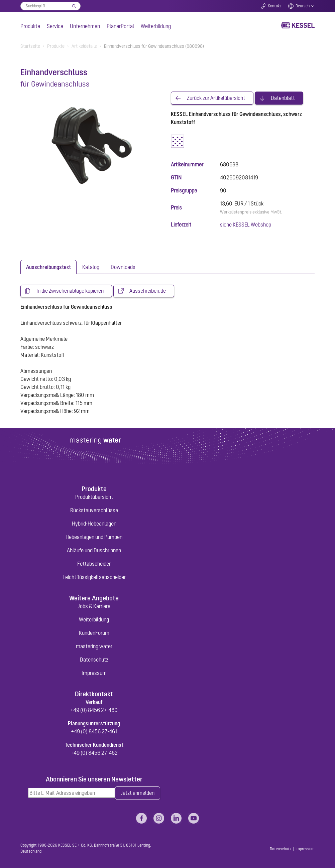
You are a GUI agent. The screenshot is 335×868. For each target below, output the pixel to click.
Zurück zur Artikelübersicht (216, 98)
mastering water (94, 646)
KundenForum (94, 633)
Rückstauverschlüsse (94, 511)
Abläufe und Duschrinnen (94, 551)
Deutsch (303, 6)
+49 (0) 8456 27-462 (94, 753)
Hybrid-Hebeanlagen (94, 524)
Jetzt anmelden (138, 793)
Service (55, 26)
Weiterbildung (156, 26)
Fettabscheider (94, 564)
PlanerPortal (120, 26)
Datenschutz (94, 660)
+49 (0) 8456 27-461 (94, 732)
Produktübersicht (94, 497)
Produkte (30, 26)
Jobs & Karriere (94, 606)
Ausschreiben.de (148, 291)
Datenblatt (283, 98)
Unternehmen (85, 26)
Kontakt (274, 6)
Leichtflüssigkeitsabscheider (94, 577)
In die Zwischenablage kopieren (70, 291)
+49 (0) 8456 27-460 (94, 710)
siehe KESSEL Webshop (246, 225)
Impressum (94, 673)
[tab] (48, 267)
